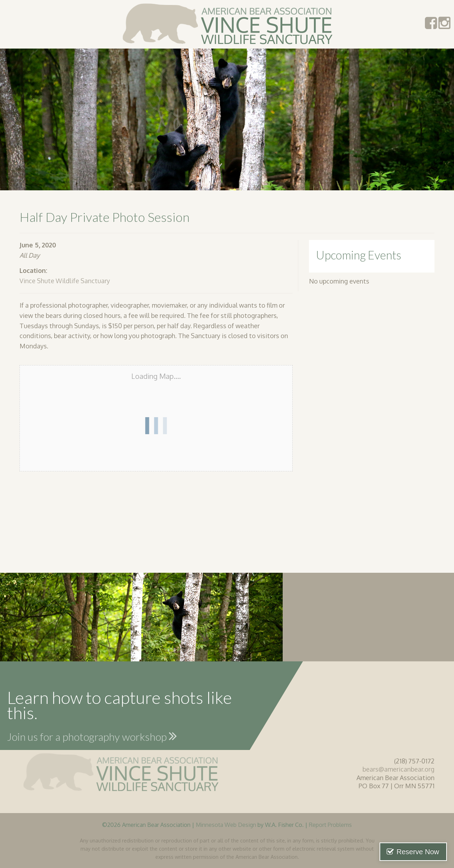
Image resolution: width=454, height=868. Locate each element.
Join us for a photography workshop (92, 736)
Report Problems (330, 825)
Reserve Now (418, 852)
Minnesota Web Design (226, 825)
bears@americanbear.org (398, 769)
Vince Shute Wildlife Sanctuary (65, 281)
